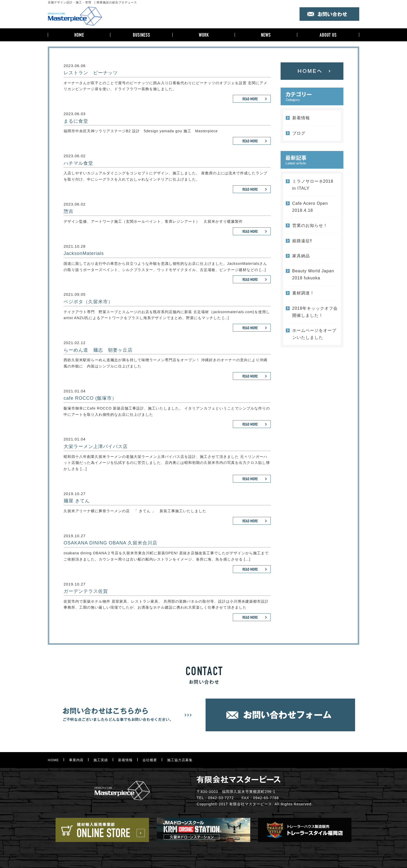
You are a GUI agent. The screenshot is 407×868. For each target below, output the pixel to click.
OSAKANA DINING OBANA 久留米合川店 (110, 543)
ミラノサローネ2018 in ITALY (313, 185)
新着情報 (266, 35)
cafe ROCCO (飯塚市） (90, 398)
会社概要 (328, 35)
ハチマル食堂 (78, 163)
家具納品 (301, 256)
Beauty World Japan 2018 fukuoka (313, 274)
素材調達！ (303, 293)
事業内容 (141, 35)
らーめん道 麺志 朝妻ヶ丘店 (98, 350)
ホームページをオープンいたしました (314, 334)
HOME (79, 35)
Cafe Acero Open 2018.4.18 (310, 207)
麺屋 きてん (77, 501)
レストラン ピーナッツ (91, 73)
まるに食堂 (76, 121)
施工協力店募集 (180, 760)
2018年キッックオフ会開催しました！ (315, 312)
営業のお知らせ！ (310, 225)
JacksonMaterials (84, 253)
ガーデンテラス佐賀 (86, 591)
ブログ (299, 133)
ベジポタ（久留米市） (88, 302)
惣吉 (69, 211)
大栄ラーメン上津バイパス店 (96, 446)
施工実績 (203, 35)
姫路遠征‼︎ (302, 241)
